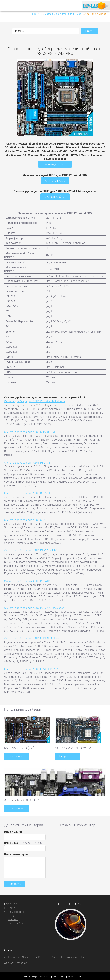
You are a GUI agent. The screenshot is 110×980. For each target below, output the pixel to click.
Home (11, 907)
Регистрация (16, 911)
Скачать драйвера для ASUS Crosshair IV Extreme (35, 401)
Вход (11, 914)
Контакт (13, 918)
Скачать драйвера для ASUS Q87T (25, 519)
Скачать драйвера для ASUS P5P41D (27, 580)
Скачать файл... (55, 196)
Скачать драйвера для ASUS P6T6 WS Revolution (34, 607)
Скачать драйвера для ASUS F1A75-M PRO (31, 550)
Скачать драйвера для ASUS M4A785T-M (29, 431)
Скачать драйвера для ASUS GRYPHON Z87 (31, 668)
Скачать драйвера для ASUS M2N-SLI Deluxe (31, 638)
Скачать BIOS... (55, 180)
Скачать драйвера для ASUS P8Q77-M (28, 462)
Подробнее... (16, 756)
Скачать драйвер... (55, 164)
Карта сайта (15, 922)
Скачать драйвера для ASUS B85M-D (27, 493)
